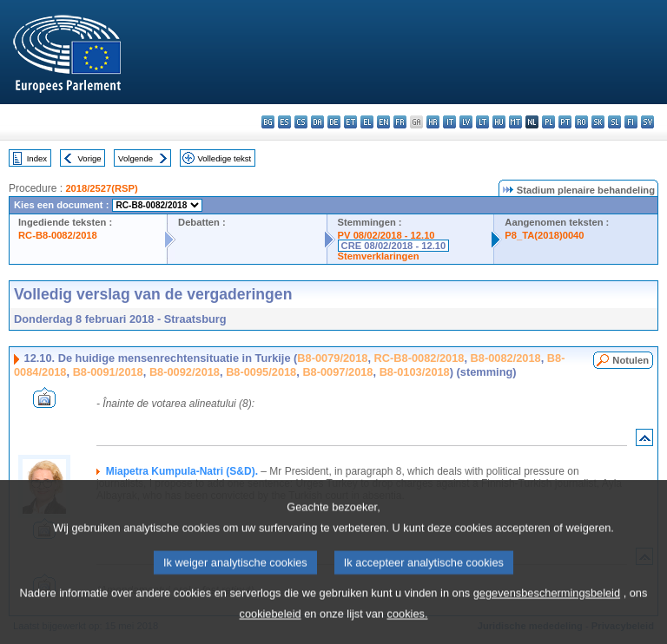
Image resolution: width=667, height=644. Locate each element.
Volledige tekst (224, 158)
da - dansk (317, 122)
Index (37, 158)
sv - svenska (647, 122)
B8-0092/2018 (185, 372)
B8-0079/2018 (332, 358)
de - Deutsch (334, 122)
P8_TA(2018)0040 (544, 235)
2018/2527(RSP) (101, 188)
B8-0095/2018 (261, 372)
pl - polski (548, 122)
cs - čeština (301, 122)
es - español (284, 122)
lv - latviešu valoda (466, 122)
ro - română (581, 122)
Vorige (90, 158)
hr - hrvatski (433, 122)
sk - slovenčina (598, 122)
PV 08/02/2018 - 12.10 (386, 235)
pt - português (565, 122)
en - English (383, 122)
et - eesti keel (350, 122)
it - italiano (449, 122)
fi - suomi (631, 122)
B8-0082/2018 (506, 358)
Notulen (631, 360)
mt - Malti (515, 122)
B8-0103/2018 (415, 372)
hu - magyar (499, 122)
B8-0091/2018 (108, 372)
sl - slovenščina (614, 122)
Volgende (135, 158)
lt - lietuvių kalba (482, 122)
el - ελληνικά (367, 122)
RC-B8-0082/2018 (58, 235)
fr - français (400, 122)
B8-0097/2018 (337, 372)
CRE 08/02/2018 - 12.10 (394, 246)
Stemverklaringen (379, 256)
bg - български (268, 122)
